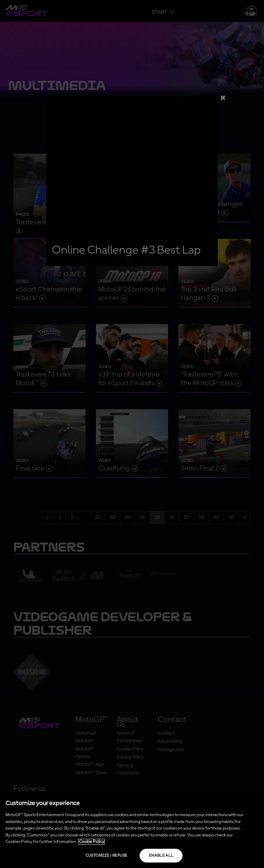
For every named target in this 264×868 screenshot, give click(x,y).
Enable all (161, 856)
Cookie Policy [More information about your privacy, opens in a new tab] (92, 842)
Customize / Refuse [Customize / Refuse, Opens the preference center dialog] (106, 856)
